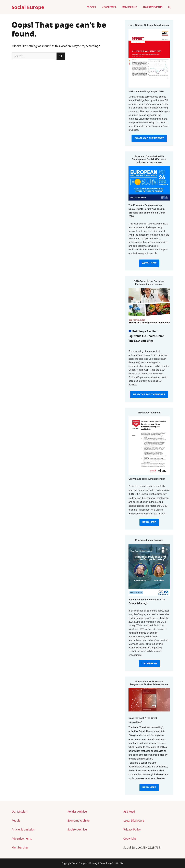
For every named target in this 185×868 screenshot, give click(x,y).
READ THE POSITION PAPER (149, 394)
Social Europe (28, 7)
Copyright (130, 839)
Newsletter (109, 7)
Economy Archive (79, 821)
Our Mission (19, 812)
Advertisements (153, 7)
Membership (129, 7)
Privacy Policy (132, 829)
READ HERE (149, 522)
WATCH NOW (149, 263)
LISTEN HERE (149, 664)
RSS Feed (129, 812)
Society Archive (77, 829)
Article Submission (23, 829)
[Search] (61, 56)
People (16, 821)
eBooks (91, 7)
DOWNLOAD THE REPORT (149, 138)
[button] (169, 7)
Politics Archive (77, 812)
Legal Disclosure (134, 821)
